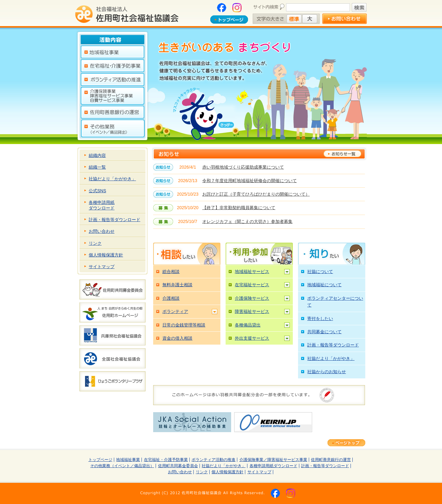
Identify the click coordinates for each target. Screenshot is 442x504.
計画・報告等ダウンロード (114, 220)
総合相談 (171, 272)
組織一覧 (97, 167)
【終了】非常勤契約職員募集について (239, 208)
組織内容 (97, 155)
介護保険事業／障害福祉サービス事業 (273, 460)
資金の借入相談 (177, 338)
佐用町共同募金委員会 (178, 466)
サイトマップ (102, 267)
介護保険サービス (252, 298)
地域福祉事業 (128, 460)
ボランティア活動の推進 (213, 460)
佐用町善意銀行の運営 (331, 460)
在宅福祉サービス (252, 285)
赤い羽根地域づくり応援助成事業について (243, 167)
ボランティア (175, 311)
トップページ (100, 460)
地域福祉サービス (252, 272)
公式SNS (97, 191)
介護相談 (171, 298)
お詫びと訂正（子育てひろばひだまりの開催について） (256, 194)
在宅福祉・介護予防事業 (166, 460)
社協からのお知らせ (327, 372)
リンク (95, 243)
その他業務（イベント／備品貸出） (122, 466)
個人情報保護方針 (106, 255)
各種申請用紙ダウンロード (102, 205)
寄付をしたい (320, 318)
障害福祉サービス (252, 311)
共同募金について (324, 332)
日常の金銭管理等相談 (184, 325)
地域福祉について (324, 285)
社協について (320, 272)
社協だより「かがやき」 (112, 179)
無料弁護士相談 (177, 285)
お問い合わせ (102, 231)
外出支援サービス (252, 338)
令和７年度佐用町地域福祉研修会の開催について (250, 181)
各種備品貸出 (248, 325)
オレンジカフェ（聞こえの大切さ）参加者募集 (247, 221)
